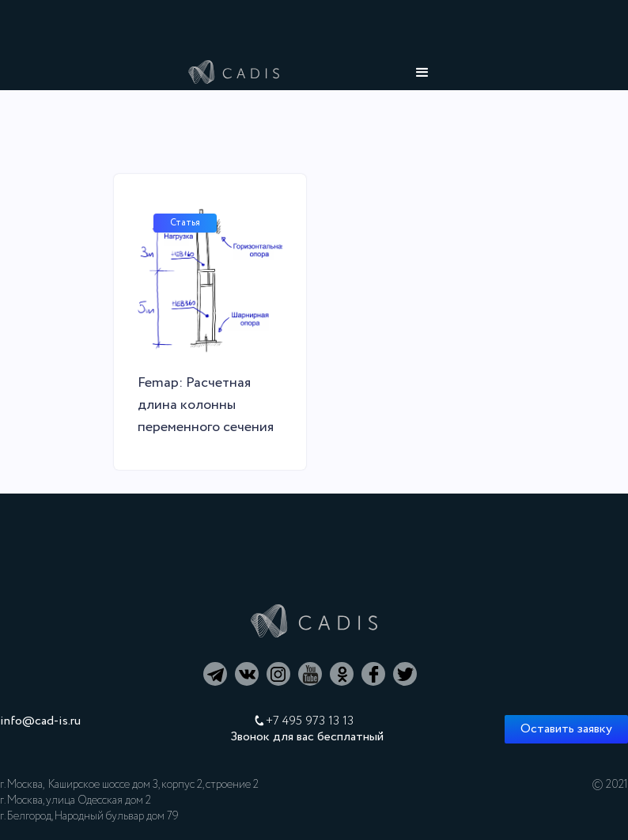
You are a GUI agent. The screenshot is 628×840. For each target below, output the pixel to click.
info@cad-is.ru (40, 721)
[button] (422, 73)
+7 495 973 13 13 (310, 721)
